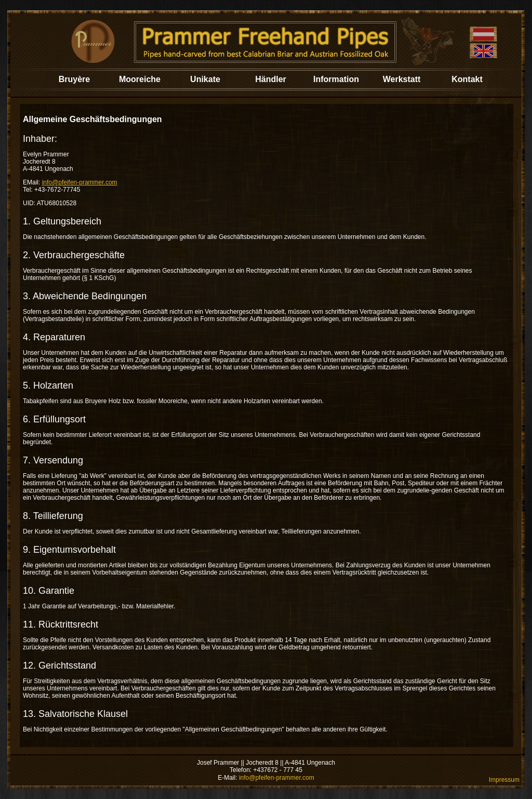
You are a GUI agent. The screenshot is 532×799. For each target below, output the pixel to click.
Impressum (504, 780)
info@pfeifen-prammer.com (80, 182)
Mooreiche (140, 79)
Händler (271, 79)
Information (336, 79)
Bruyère (74, 79)
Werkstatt (402, 79)
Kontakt (467, 79)
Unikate (205, 79)
